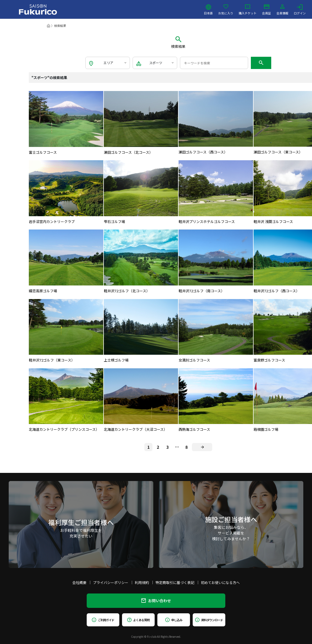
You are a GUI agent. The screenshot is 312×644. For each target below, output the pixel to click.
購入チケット (248, 10)
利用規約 (142, 582)
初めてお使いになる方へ (220, 582)
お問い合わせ (156, 601)
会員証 (266, 10)
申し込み (174, 620)
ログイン (300, 10)
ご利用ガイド (103, 620)
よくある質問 (138, 620)
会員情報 (282, 10)
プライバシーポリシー (111, 582)
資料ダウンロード (209, 620)
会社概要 (79, 582)
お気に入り (226, 10)
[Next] (202, 447)
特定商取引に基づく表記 (175, 582)
